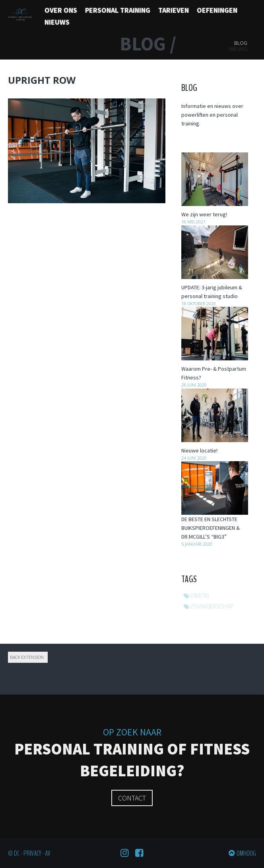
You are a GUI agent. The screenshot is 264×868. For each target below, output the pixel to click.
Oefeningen (217, 10)
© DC (14, 853)
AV (48, 853)
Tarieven (174, 10)
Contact (132, 798)
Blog (241, 43)
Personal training (118, 10)
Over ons (61, 10)
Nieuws (57, 22)
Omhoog (246, 853)
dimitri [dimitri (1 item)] (200, 596)
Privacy (32, 853)
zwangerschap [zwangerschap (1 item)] (212, 606)
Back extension (27, 657)
